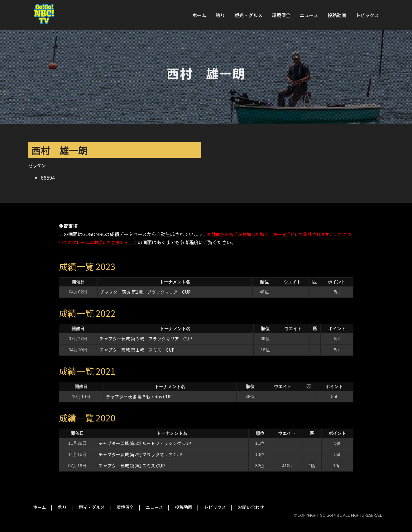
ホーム (199, 15)
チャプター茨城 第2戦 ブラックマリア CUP (140, 454)
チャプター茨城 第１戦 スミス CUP (137, 350)
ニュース (309, 15)
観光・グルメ (248, 15)
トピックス (367, 15)
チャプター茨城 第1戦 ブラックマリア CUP (145, 292)
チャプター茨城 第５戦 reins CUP (139, 397)
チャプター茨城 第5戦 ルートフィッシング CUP (145, 443)
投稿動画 (337, 15)
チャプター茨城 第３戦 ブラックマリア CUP (146, 339)
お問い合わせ (251, 507)
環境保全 (281, 15)
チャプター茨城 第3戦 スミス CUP (132, 466)
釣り (220, 15)
